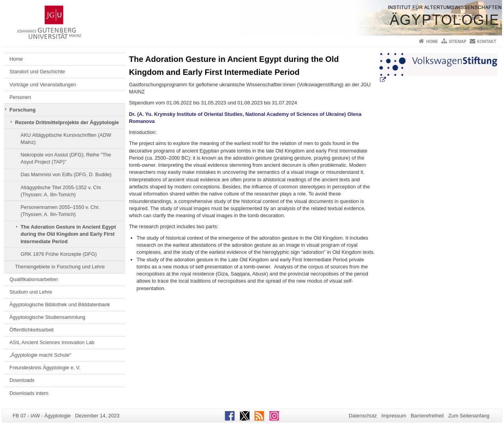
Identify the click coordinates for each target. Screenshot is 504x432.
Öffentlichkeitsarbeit (31, 330)
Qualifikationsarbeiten (34, 279)
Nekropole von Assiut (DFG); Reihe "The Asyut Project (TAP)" (66, 158)
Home (432, 42)
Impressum (394, 416)
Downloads (22, 380)
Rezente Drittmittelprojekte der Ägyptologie (67, 122)
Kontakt (487, 42)
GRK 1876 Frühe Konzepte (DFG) (58, 254)
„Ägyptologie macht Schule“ (40, 355)
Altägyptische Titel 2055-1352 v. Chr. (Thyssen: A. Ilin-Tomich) (61, 191)
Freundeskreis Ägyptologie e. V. (45, 368)
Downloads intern (29, 393)
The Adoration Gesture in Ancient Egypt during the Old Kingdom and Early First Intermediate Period (68, 234)
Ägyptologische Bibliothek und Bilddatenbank (60, 304)
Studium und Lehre (31, 292)
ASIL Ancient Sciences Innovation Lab (52, 342)
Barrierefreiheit (427, 416)
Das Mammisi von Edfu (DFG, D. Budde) (66, 174)
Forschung (22, 110)
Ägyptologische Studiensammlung (47, 317)
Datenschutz (363, 416)
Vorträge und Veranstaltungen (43, 85)
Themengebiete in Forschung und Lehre (60, 267)
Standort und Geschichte (37, 72)
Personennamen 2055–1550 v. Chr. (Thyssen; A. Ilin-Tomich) (60, 211)
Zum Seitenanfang (469, 416)
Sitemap (458, 42)
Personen (20, 97)
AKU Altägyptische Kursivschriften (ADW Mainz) (66, 139)
